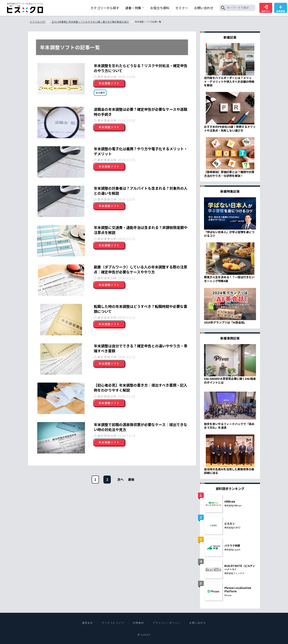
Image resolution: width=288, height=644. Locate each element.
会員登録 (281, 9)
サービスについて (113, 623)
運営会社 (88, 623)
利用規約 (138, 623)
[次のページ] (120, 479)
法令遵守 (100, 93)
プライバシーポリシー (167, 623)
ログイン (266, 9)
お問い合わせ (198, 623)
